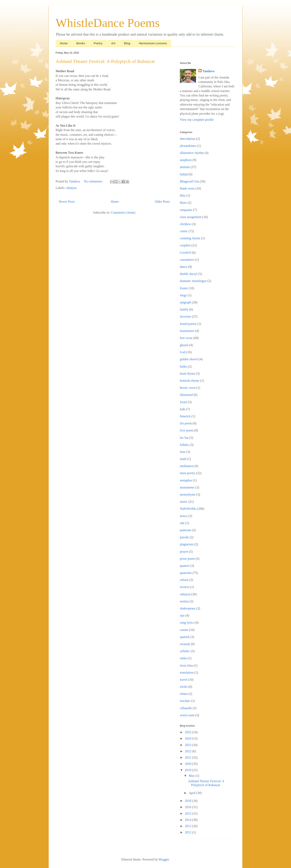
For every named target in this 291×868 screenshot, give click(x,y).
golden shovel (189, 359)
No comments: (94, 181)
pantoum (186, 530)
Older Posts (162, 202)
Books (81, 43)
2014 (189, 820)
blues (183, 203)
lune (183, 452)
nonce (184, 516)
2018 (189, 801)
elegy (183, 295)
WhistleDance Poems (108, 23)
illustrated (186, 395)
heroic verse (188, 388)
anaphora (186, 160)
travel (183, 680)
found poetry (188, 324)
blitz (183, 196)
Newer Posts (67, 202)
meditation (187, 466)
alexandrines (188, 146)
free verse (186, 338)
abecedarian (188, 139)
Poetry (98, 43)
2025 (189, 732)
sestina (184, 601)
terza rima (186, 665)
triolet (184, 687)
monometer (187, 487)
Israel (183, 402)
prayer (184, 552)
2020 (189, 764)
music (184, 502)
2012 (189, 832)
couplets (185, 245)
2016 (189, 807)
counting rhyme (190, 238)
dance (184, 267)
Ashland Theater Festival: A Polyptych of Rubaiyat (105, 61)
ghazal (184, 345)
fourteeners (187, 331)
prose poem (187, 559)
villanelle (186, 708)
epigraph (186, 302)
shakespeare (188, 608)
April (193, 793)
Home (64, 43)
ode (182, 523)
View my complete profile (197, 120)
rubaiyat (71, 188)
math (183, 459)
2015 (189, 813)
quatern (185, 566)
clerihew (185, 224)
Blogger (164, 859)
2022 (189, 751)
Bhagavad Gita (190, 181)
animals (185, 167)
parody (184, 537)
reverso (185, 587)
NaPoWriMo (188, 509)
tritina (184, 694)
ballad (184, 174)
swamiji (185, 644)
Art (113, 43)
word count (187, 715)
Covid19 (185, 253)
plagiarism (187, 544)
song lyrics (187, 623)
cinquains (186, 210)
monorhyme (188, 494)
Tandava (208, 71)
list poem (186, 423)
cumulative (187, 260)
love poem (187, 430)
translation (187, 672)
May (192, 776)
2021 (189, 757)
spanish (185, 637)
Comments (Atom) (123, 212)
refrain (184, 580)
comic (184, 231)
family (184, 309)
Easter (184, 288)
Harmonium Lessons (153, 43)
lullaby (184, 445)
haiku (183, 366)
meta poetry (188, 473)
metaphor (186, 480)
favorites (186, 316)
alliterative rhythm (192, 153)
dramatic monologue (193, 281)
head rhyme (187, 374)
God (183, 352)
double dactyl (189, 274)
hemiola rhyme (190, 381)
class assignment (191, 217)
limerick (185, 416)
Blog (127, 43)
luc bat (184, 438)
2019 (189, 770)
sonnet (184, 630)
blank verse (187, 188)
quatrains (186, 573)
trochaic (185, 701)
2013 (189, 826)
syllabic (185, 651)
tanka (183, 658)
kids (183, 409)
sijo (182, 615)
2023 (189, 745)
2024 (189, 738)
